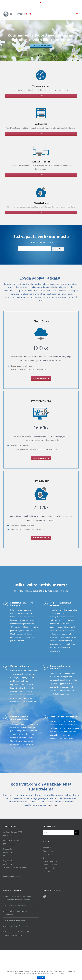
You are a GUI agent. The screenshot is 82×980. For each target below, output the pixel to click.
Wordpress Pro (48, 851)
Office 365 (47, 858)
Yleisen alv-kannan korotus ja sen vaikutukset (17, 913)
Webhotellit (47, 848)
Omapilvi (46, 872)
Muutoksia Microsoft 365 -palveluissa (19, 926)
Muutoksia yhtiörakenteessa (15, 905)
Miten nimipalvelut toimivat (15, 920)
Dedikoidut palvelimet (51, 868)
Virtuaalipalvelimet (50, 861)
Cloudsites (47, 854)
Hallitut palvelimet (50, 865)
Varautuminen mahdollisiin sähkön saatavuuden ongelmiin (18, 934)
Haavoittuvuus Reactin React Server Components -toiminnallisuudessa (18, 898)
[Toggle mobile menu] (78, 14)
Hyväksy (41, 977)
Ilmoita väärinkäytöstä (12, 877)
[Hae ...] (58, 833)
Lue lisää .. (52, 805)
